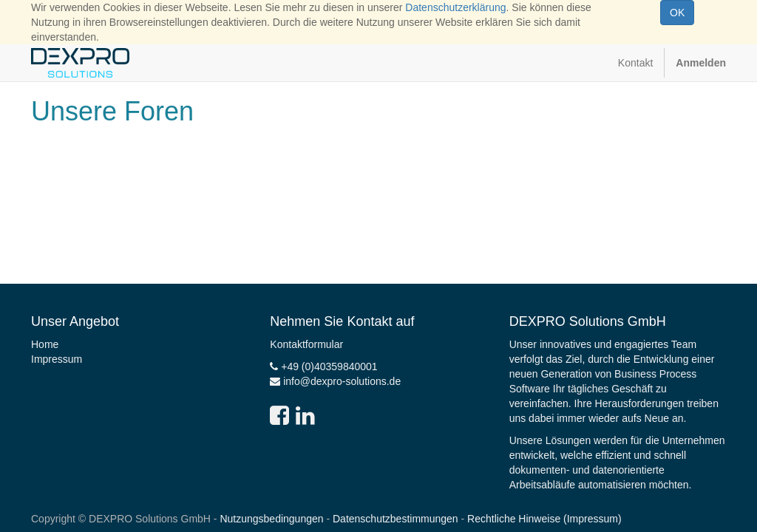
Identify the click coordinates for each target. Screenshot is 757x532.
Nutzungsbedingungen (271, 519)
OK (677, 13)
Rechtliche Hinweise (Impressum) (544, 519)
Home (45, 344)
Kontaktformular (306, 344)
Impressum (57, 359)
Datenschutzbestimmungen (396, 519)
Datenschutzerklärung (455, 7)
